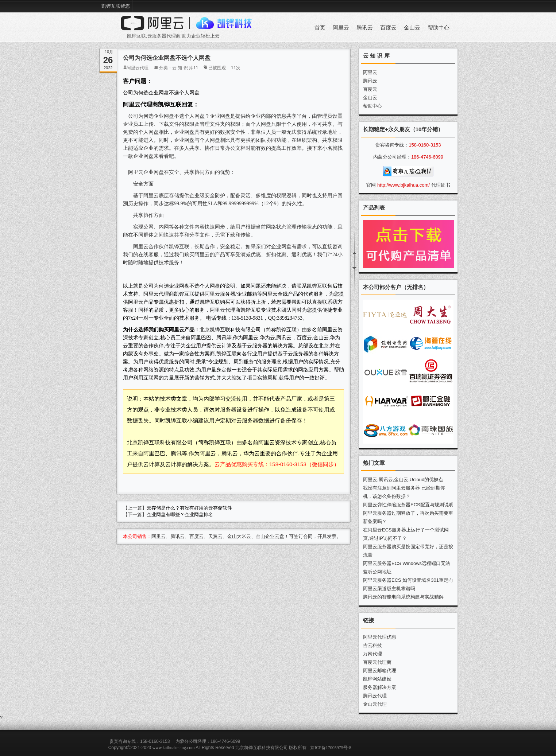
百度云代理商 (377, 662)
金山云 (412, 28)
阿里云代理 (138, 68)
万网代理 (372, 654)
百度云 (388, 28)
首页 (320, 28)
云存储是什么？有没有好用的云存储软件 (189, 508)
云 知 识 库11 (185, 68)
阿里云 (341, 28)
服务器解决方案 (380, 687)
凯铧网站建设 (377, 679)
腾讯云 (365, 28)
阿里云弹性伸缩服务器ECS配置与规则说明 (408, 505)
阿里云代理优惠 (380, 637)
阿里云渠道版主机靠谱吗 (389, 589)
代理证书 (441, 185)
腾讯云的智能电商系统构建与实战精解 (403, 597)
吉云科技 (372, 645)
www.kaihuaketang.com (174, 748)
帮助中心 (439, 28)
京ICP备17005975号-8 (331, 748)
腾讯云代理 (375, 696)
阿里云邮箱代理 (380, 671)
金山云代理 (375, 704)
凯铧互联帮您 (116, 6)
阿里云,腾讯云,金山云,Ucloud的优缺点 (403, 480)
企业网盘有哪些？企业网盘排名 (180, 515)
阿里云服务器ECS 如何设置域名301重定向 (408, 580)
